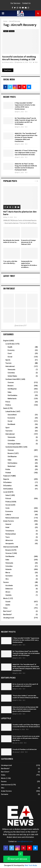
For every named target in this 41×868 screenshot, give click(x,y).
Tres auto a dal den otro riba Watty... (10, 262)
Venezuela (11, 370)
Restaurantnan (11, 534)
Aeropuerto (10, 544)
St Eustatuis (7, 482)
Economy (11, 350)
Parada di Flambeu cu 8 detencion (25, 749)
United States (12, 376)
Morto (5, 598)
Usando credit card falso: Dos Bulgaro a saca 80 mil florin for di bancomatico (26, 726)
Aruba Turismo (9, 521)
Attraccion (9, 540)
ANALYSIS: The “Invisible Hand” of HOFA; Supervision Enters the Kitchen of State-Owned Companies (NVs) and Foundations (26, 137)
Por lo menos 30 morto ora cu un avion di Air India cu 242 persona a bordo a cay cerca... (26, 738)
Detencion (9, 589)
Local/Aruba (10, 344)
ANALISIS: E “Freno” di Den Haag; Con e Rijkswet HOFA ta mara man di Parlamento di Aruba (26, 153)
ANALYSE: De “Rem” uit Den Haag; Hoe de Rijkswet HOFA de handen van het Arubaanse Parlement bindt (26, 167)
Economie (11, 418)
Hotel (7, 527)
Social (10, 357)
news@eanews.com (25, 841)
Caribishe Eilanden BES (14, 447)
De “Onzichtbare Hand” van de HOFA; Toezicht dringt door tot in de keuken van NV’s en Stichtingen (26, 121)
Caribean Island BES (13, 379)
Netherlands (12, 399)
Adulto (8, 605)
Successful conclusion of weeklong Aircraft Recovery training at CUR (19, 58)
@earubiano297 (21, 326)
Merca (8, 573)
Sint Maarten (12, 389)
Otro (7, 579)
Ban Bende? (8, 615)
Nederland (11, 466)
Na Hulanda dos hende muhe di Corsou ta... (11, 241)
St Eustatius (7, 486)
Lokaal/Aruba (10, 411)
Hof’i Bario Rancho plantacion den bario (20, 213)
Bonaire (10, 386)
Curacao (12, 31)
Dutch (5, 408)
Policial (8, 498)
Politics (8, 405)
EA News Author (9, 62)
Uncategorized (9, 618)
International (10, 366)
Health (10, 347)
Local (5, 492)
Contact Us (26, 3)
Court (10, 353)
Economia (9, 511)
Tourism (8, 363)
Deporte (6, 479)
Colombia (11, 373)
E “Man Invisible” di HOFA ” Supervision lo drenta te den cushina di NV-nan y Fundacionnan (25, 106)
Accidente (9, 585)
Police (8, 402)
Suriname (9, 576)
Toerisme (9, 431)
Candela (8, 595)
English (6, 31)
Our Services (15, 3)
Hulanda (8, 569)
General (8, 524)
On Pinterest (9, 288)
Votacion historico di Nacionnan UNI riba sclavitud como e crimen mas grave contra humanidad (25, 709)
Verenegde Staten (14, 444)
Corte (7, 508)
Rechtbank (11, 424)
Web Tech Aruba (31, 865)
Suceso (6, 582)
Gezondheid (12, 415)
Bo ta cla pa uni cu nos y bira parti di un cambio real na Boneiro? (25, 685)
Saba (9, 392)
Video (5, 608)
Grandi (8, 602)
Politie (8, 469)
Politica (8, 502)
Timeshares (10, 531)
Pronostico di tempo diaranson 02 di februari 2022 (28, 242)
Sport (7, 428)
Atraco (8, 592)
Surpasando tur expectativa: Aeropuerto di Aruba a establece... (29, 264)
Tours (8, 537)
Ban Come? (7, 611)
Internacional (8, 547)
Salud (8, 495)
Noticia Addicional (12, 518)
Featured (7, 476)
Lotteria (8, 515)
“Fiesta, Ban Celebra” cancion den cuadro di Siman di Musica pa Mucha (25, 697)
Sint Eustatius (12, 395)
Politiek (8, 473)
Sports (8, 360)
